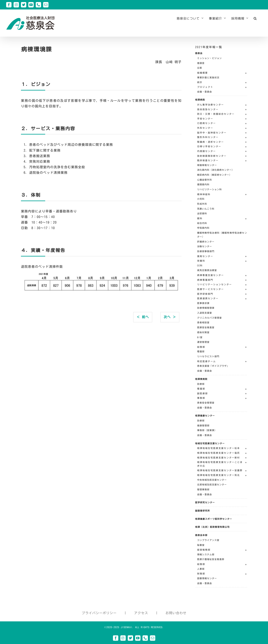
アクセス (141, 613)
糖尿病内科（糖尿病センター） (214, 175)
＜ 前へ (143, 317)
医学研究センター (205, 502)
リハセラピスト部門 (208, 356)
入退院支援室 (205, 313)
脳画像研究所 (202, 511)
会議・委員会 (205, 92)
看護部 (201, 351)
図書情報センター (207, 578)
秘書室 (201, 545)
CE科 (200, 265)
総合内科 (202, 223)
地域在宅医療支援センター (210, 443)
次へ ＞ (170, 317)
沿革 (200, 68)
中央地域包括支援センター (212, 480)
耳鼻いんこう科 (206, 209)
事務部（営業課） (207, 430)
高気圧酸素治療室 (207, 270)
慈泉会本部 (201, 535)
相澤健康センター (205, 416)
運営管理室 (203, 342)
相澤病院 (200, 100)
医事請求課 (203, 303)
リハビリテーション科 (209, 189)
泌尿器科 (202, 213)
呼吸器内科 (203, 228)
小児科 (201, 199)
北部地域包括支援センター (212, 484)
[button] (255, 18)
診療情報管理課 (206, 308)
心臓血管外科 (205, 180)
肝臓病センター (206, 242)
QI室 (200, 337)
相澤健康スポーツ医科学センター (214, 519)
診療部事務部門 (206, 251)
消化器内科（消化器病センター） (216, 170)
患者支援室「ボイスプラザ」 (213, 366)
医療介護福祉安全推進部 (211, 559)
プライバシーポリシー (99, 613)
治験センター (205, 246)
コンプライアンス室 (208, 540)
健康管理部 (203, 425)
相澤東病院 (201, 379)
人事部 (201, 569)
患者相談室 (203, 322)
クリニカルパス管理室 (209, 318)
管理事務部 (203, 489)
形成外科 (202, 204)
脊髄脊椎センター (207, 165)
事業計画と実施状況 (208, 77)
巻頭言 (201, 63)
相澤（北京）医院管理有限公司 (212, 527)
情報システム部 (206, 554)
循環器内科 (203, 184)
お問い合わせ (176, 613)
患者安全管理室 (206, 403)
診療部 (201, 384)
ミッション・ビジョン (209, 58)
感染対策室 (203, 332)
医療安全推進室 (206, 327)
